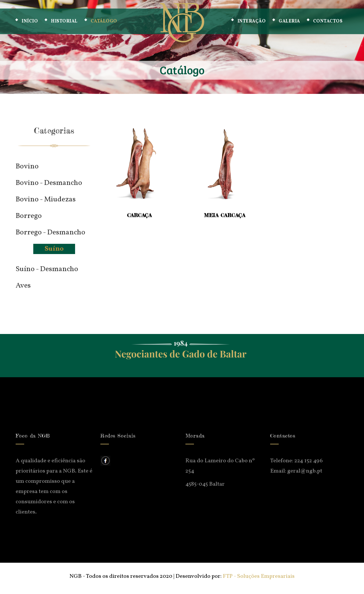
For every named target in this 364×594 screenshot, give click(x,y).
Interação (252, 21)
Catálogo (104, 21)
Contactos (328, 21)
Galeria (289, 21)
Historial (64, 21)
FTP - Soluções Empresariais (259, 576)
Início (30, 21)
